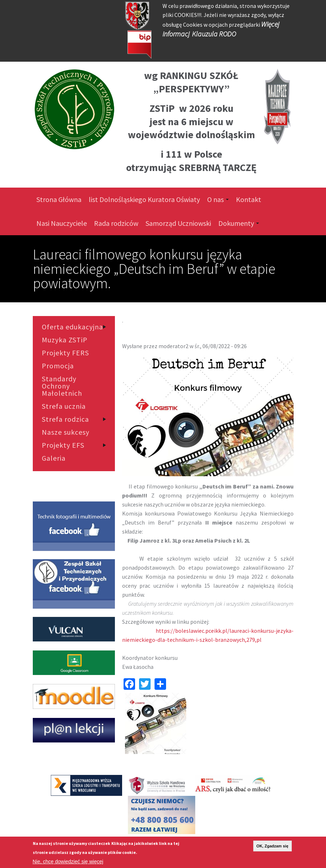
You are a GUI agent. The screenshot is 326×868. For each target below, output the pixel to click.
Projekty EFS (63, 445)
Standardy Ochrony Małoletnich (62, 386)
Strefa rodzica (65, 419)
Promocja (58, 366)
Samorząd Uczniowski (178, 223)
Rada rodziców (116, 223)
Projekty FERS (65, 353)
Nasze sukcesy (66, 432)
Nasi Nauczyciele (62, 223)
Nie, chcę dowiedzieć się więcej (68, 863)
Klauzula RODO (214, 34)
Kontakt (249, 199)
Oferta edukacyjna (72, 327)
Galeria (54, 458)
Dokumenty (239, 223)
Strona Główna (59, 199)
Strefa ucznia (64, 406)
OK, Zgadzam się (273, 847)
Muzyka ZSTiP (65, 340)
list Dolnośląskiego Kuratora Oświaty (144, 199)
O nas (218, 199)
